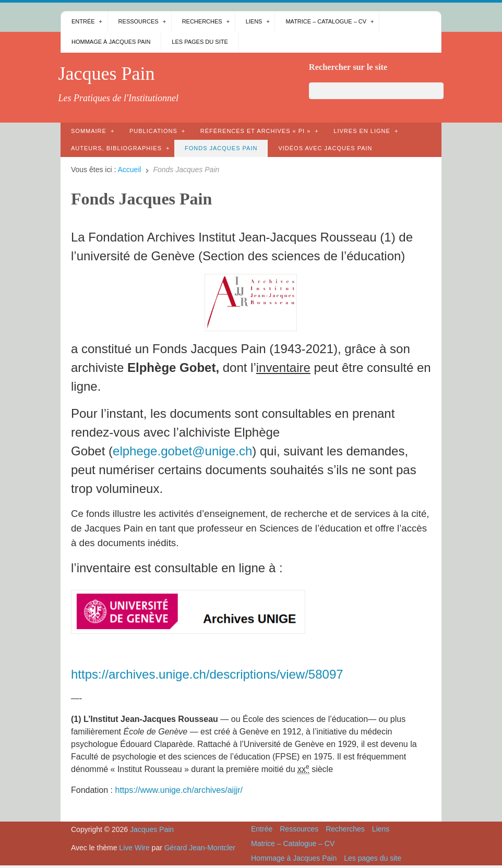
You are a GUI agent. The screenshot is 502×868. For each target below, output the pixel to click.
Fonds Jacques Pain (221, 148)
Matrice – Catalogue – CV (326, 21)
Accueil (130, 170)
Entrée (83, 21)
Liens (254, 21)
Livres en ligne (362, 131)
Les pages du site (200, 42)
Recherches (202, 21)
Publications (153, 131)
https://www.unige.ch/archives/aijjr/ (179, 790)
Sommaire (89, 131)
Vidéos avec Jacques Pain (325, 148)
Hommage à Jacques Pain (111, 42)
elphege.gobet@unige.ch (182, 451)
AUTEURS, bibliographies (116, 148)
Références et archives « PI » (256, 131)
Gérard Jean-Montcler (200, 848)
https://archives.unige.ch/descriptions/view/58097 (207, 674)
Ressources (139, 21)
